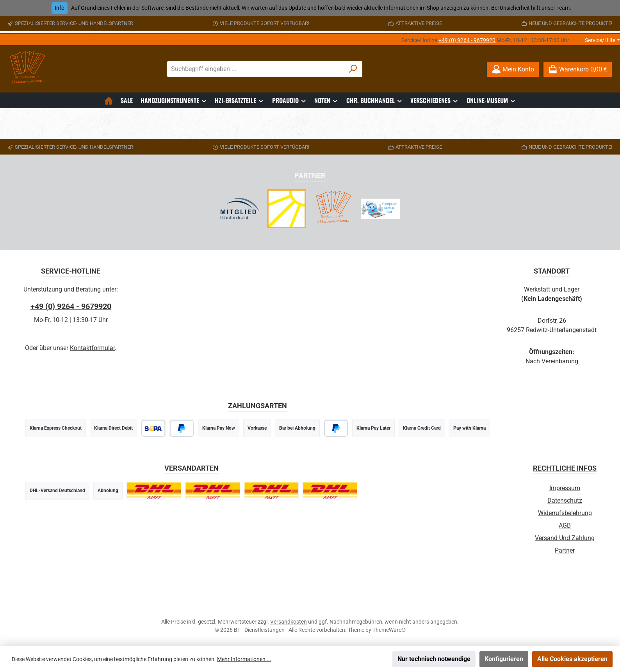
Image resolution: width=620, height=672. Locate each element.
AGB (565, 525)
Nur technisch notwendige (434, 659)
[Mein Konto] (513, 69)
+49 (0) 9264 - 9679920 (467, 40)
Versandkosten (289, 622)
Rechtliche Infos (565, 468)
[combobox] (256, 69)
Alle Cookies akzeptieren (572, 659)
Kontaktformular (92, 348)
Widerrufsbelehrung (565, 513)
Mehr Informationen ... (244, 659)
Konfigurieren (504, 659)
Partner (565, 550)
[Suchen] (353, 69)
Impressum (565, 488)
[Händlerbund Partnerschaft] (240, 209)
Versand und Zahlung (565, 538)
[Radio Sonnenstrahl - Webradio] (287, 209)
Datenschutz (565, 500)
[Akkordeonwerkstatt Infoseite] (333, 209)
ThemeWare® (389, 630)
